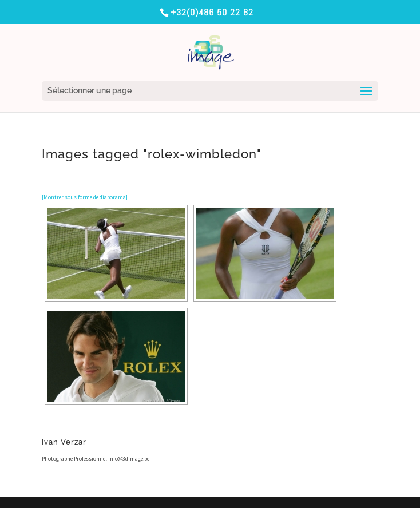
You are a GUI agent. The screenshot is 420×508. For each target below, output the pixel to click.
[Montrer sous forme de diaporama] (85, 197)
